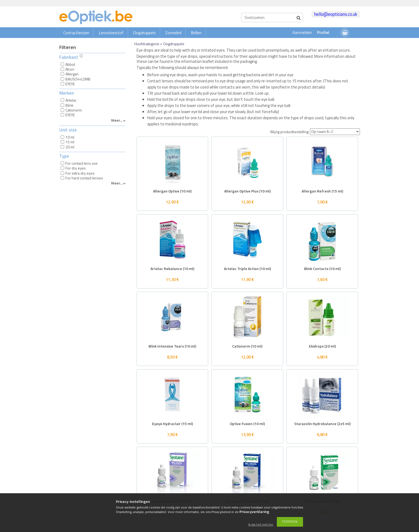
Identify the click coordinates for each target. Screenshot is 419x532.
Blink (69, 105)
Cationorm (74, 110)
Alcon (70, 69)
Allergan (72, 74)
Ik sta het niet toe (261, 525)
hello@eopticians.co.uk (336, 14)
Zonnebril (173, 33)
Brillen (196, 33)
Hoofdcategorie (147, 44)
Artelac (71, 100)
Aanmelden (302, 32)
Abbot (70, 64)
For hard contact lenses (84, 178)
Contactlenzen (76, 33)
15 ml (70, 142)
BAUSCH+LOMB (78, 79)
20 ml (70, 147)
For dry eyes (76, 168)
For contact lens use (82, 163)
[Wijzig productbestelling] (335, 132)
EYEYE (70, 84)
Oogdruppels (144, 33)
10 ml (70, 137)
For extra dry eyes (80, 173)
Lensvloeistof (111, 33)
